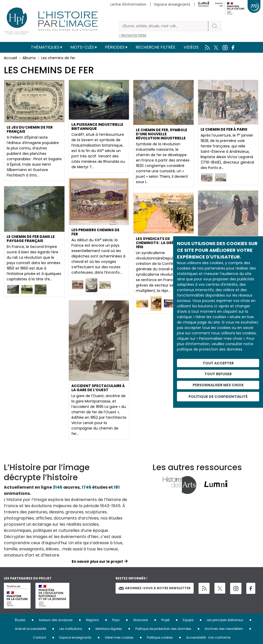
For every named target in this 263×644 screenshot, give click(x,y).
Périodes (115, 47)
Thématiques (45, 47)
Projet (165, 620)
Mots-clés (82, 47)
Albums (29, 58)
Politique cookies (160, 637)
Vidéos (191, 47)
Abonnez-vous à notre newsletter (155, 588)
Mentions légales (109, 629)
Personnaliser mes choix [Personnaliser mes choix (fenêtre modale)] (218, 385)
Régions (92, 620)
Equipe (188, 620)
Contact (39, 637)
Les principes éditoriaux (225, 620)
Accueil (10, 58)
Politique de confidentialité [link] (218, 396)
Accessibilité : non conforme (208, 637)
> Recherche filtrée (133, 35)
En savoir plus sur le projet (97, 561)
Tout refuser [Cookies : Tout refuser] (218, 374)
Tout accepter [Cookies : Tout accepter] (218, 363)
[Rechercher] (164, 26)
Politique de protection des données (163, 629)
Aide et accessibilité (30, 629)
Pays (116, 620)
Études (20, 620)
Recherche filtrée (156, 47)
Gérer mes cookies (119, 637)
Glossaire (140, 620)
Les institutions (71, 629)
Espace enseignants (172, 4)
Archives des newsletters (224, 629)
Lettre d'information (128, 4)
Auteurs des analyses (56, 620)
